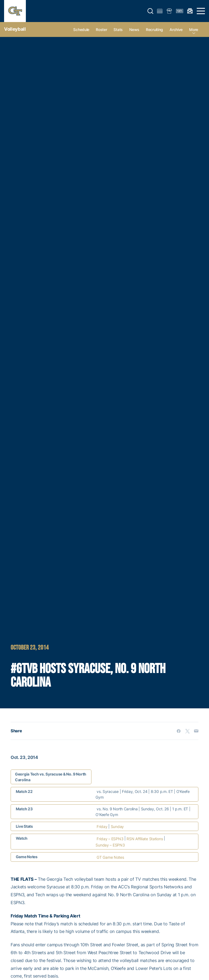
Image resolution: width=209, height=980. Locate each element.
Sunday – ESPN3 (110, 845)
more (194, 30)
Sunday (117, 827)
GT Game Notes (110, 857)
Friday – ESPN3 (110, 839)
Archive (176, 30)
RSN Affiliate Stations (145, 839)
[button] (150, 11)
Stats (118, 30)
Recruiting (154, 30)
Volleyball (15, 29)
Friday (102, 827)
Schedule (81, 30)
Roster (101, 30)
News (134, 30)
